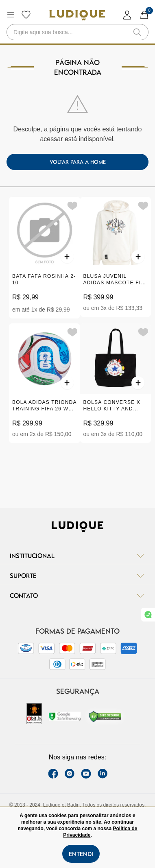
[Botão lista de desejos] (26, 15)
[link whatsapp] (148, 615)
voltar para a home (78, 162)
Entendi (81, 854)
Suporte (77, 576)
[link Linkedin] (103, 774)
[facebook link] (53, 774)
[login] (127, 15)
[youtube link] (86, 774)
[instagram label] (70, 774)
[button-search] (137, 32)
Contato (77, 595)
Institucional (77, 556)
